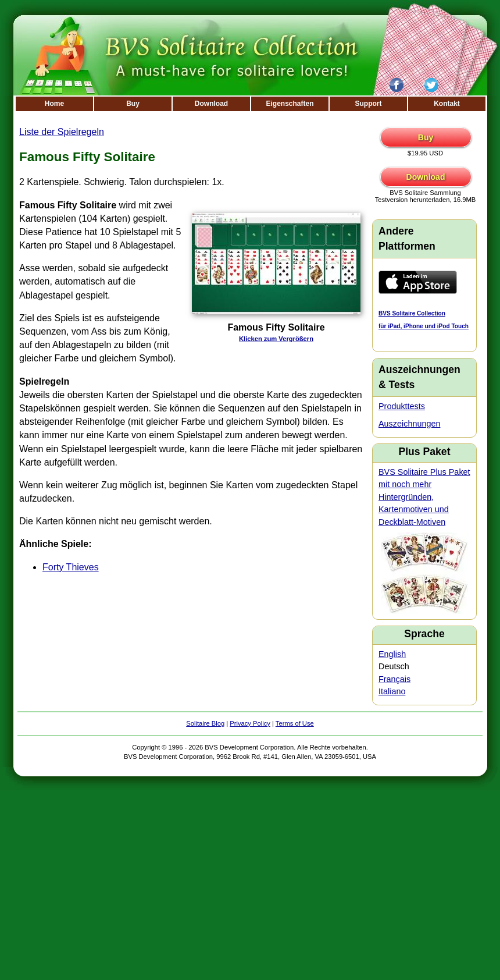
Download (211, 104)
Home (54, 104)
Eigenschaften (290, 104)
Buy (133, 104)
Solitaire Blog (205, 723)
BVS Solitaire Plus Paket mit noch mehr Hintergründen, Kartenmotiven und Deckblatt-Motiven (424, 497)
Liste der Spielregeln (62, 132)
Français (394, 679)
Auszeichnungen (409, 424)
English (392, 654)
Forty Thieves (71, 567)
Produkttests (402, 406)
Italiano (392, 691)
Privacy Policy (250, 723)
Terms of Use (295, 723)
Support (369, 104)
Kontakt (447, 104)
